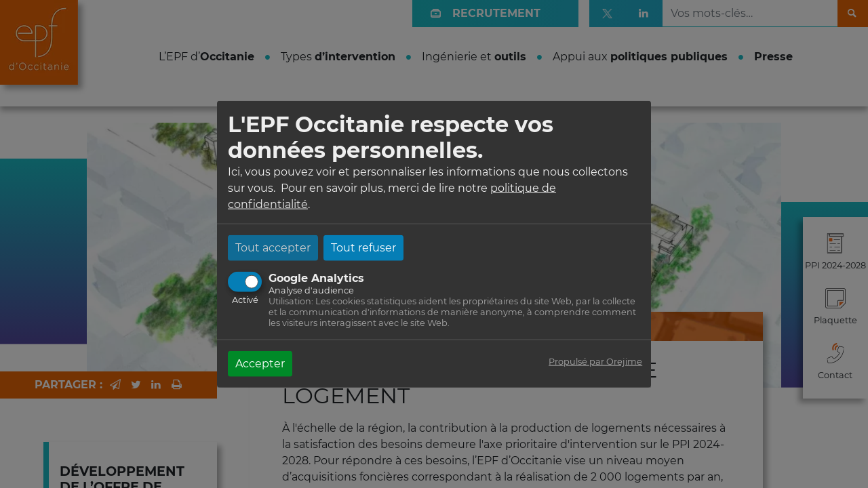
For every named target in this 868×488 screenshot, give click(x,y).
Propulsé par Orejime (595, 361)
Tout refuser (363, 247)
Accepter (260, 363)
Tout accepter (273, 247)
